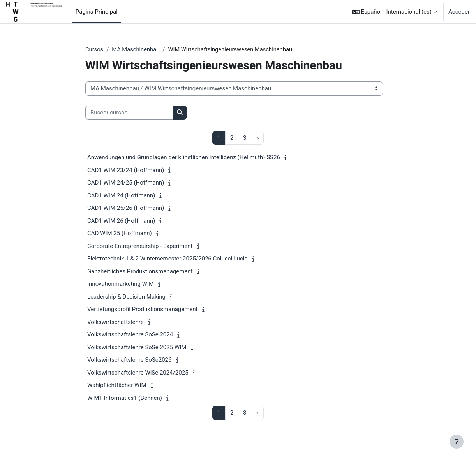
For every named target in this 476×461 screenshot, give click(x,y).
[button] (394, 12)
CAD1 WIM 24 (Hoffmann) (121, 196)
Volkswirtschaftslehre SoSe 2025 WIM (137, 348)
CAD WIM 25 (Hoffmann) (120, 234)
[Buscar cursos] (129, 113)
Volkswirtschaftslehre (115, 322)
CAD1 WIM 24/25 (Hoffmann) (126, 183)
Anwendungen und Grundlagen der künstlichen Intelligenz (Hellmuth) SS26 (184, 158)
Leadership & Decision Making (126, 297)
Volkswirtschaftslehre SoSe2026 (129, 360)
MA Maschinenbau (137, 49)
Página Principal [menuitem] (97, 12)
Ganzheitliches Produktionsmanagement (140, 272)
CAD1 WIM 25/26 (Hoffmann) (126, 208)
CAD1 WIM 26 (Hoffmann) (121, 221)
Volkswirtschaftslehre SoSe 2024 (130, 335)
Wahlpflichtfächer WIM (117, 385)
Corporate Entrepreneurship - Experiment (140, 246)
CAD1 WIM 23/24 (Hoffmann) (126, 171)
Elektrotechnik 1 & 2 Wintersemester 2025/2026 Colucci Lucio (167, 259)
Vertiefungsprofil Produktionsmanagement (143, 310)
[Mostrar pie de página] (457, 442)
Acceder (459, 12)
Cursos (94, 49)
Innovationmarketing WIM (121, 284)
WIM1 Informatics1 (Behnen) (125, 398)
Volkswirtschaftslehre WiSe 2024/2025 (138, 373)
